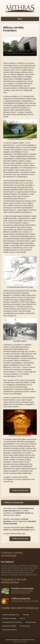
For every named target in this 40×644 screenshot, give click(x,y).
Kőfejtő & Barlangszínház (11, 615)
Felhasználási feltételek (28, 640)
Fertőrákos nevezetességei (22, 588)
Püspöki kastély (31, 622)
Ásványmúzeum (25, 626)
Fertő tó (22, 618)
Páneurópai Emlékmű (9, 630)
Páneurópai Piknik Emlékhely (12, 622)
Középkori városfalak (9, 618)
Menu (20, 19)
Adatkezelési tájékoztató (13, 640)
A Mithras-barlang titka (20, 490)
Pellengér (26, 615)
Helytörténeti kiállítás (9, 626)
